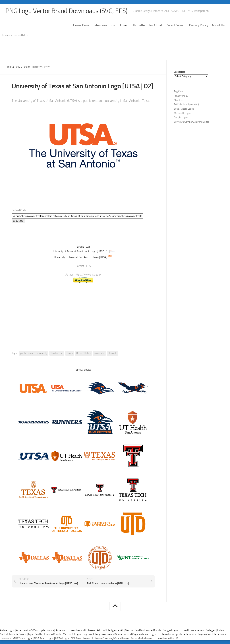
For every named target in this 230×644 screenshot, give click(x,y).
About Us (218, 25)
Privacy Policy (199, 25)
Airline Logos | (8, 630)
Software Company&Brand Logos (192, 122)
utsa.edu (113, 353)
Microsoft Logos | (73, 634)
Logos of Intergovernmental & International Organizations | (116, 634)
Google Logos (181, 117)
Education (13, 67)
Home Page (81, 25)
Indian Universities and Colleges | (198, 630)
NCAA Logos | (63, 638)
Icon (114, 25)
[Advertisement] (115, 51)
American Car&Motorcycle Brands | (36, 630)
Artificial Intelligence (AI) (186, 104)
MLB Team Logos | (23, 638)
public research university (34, 353)
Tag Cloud (155, 25)
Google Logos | (171, 630)
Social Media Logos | (142, 638)
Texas (70, 353)
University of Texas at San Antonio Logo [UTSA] (81, 257)
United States (83, 353)
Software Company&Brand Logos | (111, 638)
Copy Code (18, 221)
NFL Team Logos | (81, 638)
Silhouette (138, 25)
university (99, 353)
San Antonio (57, 353)
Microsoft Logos (182, 113)
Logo (124, 25)
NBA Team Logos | (45, 638)
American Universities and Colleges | (76, 630)
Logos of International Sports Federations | (174, 634)
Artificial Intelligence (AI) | (111, 630)
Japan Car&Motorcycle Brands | (45, 634)
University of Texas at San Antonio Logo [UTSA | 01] (81, 251)
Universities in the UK (166, 638)
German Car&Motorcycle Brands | (144, 630)
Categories (100, 25)
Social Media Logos (184, 109)
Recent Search (176, 25)
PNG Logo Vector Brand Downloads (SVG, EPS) (66, 11)
